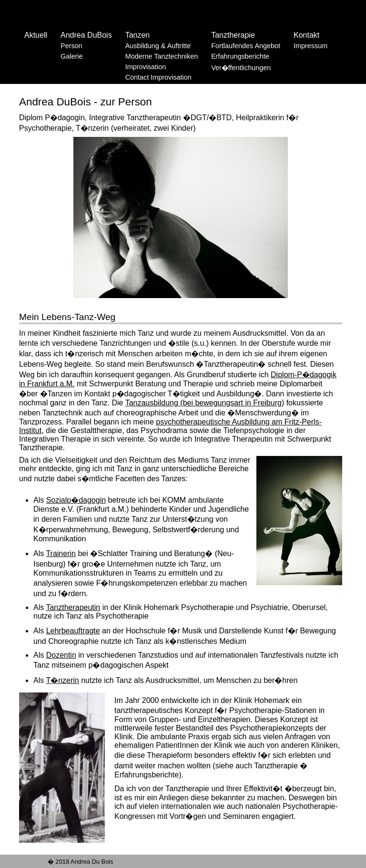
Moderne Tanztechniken (162, 56)
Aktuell (36, 35)
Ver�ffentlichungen (241, 68)
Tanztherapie (233, 35)
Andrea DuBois (86, 35)
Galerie (71, 56)
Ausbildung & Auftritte (158, 46)
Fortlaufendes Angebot (246, 46)
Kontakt (306, 35)
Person (71, 46)
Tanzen (138, 35)
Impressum (310, 46)
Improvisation (146, 67)
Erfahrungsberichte (240, 56)
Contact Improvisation (158, 77)
